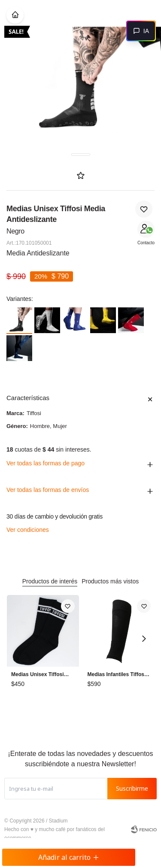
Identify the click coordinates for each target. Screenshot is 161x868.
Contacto (146, 243)
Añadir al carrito (69, 857)
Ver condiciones (28, 530)
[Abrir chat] (141, 31)
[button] (144, 639)
